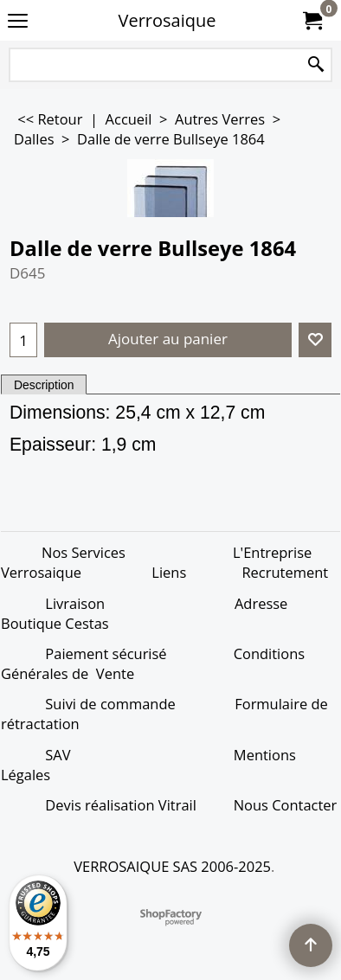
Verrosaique (167, 20)
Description (44, 385)
